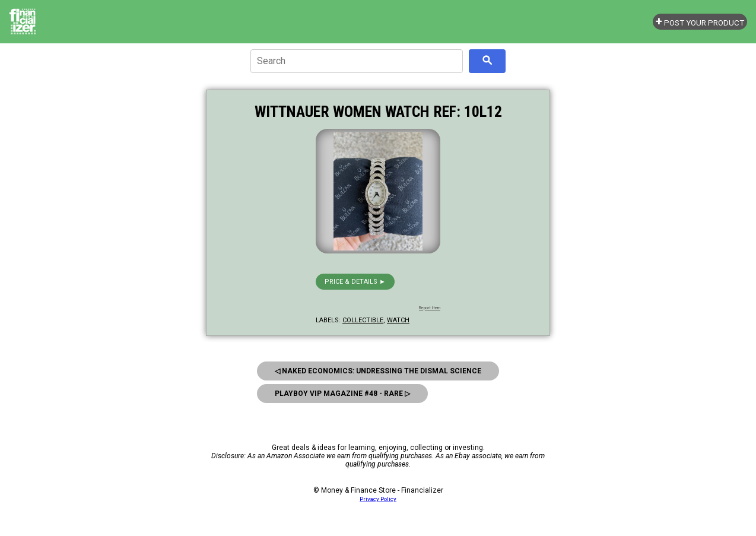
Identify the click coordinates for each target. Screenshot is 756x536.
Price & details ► (355, 282)
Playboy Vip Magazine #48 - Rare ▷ (342, 394)
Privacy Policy (378, 499)
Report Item (430, 308)
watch (398, 320)
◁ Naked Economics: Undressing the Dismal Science (378, 371)
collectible (363, 320)
